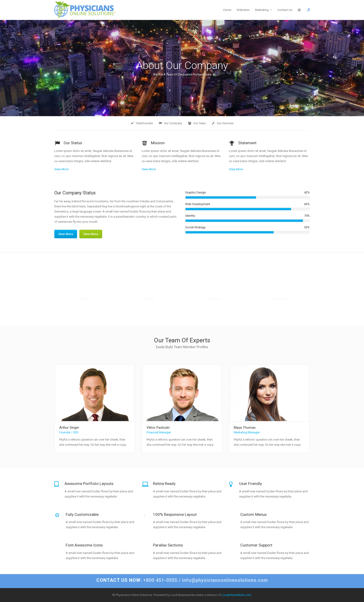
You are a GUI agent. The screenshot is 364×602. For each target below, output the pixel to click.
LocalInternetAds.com (236, 595)
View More (61, 169)
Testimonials (142, 123)
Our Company (170, 123)
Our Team (197, 123)
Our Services (223, 123)
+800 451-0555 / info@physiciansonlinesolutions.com (182, 580)
